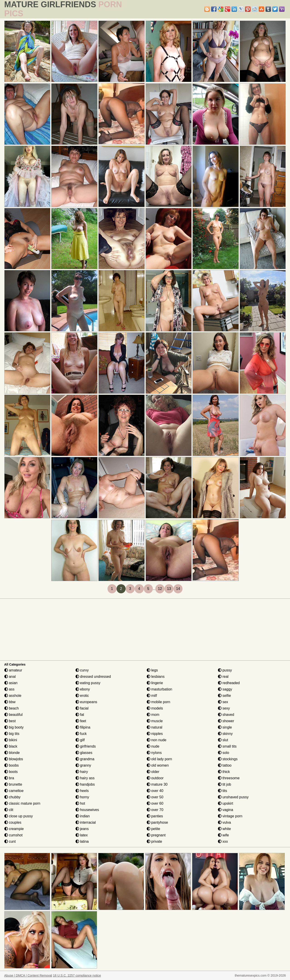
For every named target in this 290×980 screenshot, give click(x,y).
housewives (87, 810)
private (154, 841)
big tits (12, 734)
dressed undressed (93, 677)
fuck (81, 734)
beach (12, 708)
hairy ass (85, 778)
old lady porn (159, 759)
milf (152, 696)
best (10, 721)
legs (152, 670)
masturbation (160, 689)
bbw (10, 702)
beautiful (13, 715)
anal (10, 677)
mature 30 (157, 784)
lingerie (155, 683)
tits (223, 791)
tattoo (225, 765)
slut (223, 740)
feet (81, 721)
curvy (82, 670)
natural (155, 727)
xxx (223, 841)
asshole (13, 696)
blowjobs (14, 759)
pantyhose (157, 822)
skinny (225, 734)
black (11, 746)
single (225, 727)
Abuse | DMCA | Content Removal (28, 975)
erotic (82, 696)
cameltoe (14, 791)
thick (224, 772)
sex (223, 702)
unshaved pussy (233, 797)
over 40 (155, 791)
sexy (224, 708)
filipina (83, 727)
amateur (13, 670)
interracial (86, 822)
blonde (12, 753)
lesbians (156, 677)
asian (11, 683)
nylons (154, 753)
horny (82, 797)
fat (80, 715)
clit (9, 810)
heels (82, 791)
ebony (83, 689)
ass (9, 689)
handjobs (85, 784)
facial (82, 708)
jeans (82, 829)
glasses (84, 753)
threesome (229, 778)
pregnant (156, 835)
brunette (13, 784)
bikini (11, 740)
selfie (224, 696)
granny (83, 765)
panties (155, 816)
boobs (12, 765)
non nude (157, 740)
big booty (14, 727)
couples (13, 822)
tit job (225, 784)
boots (11, 772)
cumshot (13, 835)
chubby (12, 797)
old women (158, 765)
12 (160, 589)
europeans (86, 702)
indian (83, 816)
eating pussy (88, 683)
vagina (226, 810)
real (223, 677)
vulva (224, 822)
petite (154, 829)
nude (153, 746)
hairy (82, 772)
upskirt (226, 803)
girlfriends (86, 746)
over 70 (155, 810)
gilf (80, 740)
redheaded (229, 683)
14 (178, 589)
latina (82, 841)
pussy (225, 670)
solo (224, 753)
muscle (155, 721)
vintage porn (230, 816)
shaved (226, 715)
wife (223, 835)
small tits (227, 746)
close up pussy (19, 816)
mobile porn (158, 702)
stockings (228, 759)
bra (9, 778)
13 (169, 589)
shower (226, 721)
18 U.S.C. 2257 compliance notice (77, 975)
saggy (225, 689)
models (155, 708)
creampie (14, 829)
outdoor (155, 778)
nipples (155, 734)
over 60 (155, 803)
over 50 (155, 797)
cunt (10, 841)
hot (80, 803)
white (224, 829)
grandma (85, 759)
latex (82, 835)
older (153, 772)
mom (153, 715)
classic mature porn (22, 803)
